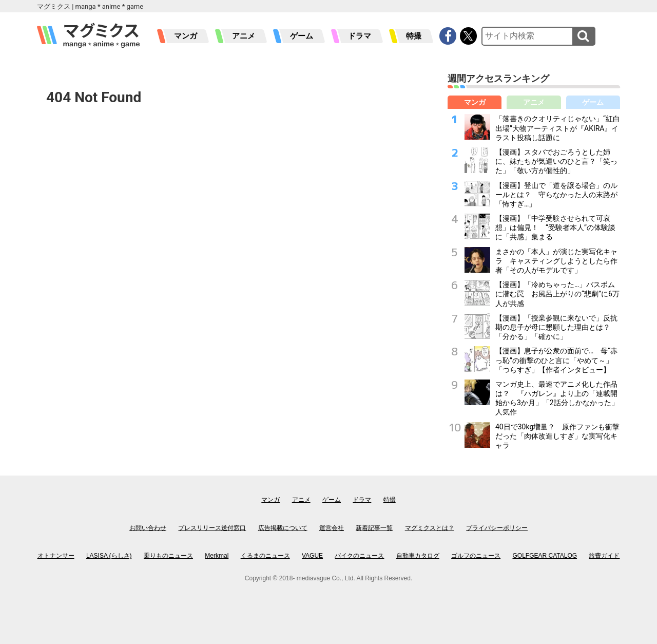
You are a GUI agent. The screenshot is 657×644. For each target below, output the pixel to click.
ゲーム (302, 36)
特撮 (414, 36)
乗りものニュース (168, 556)
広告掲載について (283, 528)
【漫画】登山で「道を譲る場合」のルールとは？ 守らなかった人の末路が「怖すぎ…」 (556, 195)
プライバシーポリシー (497, 528)
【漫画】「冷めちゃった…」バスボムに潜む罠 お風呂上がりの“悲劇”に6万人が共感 (557, 294)
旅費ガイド (604, 556)
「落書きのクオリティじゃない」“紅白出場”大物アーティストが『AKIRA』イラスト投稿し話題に (558, 128)
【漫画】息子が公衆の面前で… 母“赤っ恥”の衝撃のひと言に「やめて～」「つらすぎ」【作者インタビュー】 (556, 360)
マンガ (186, 36)
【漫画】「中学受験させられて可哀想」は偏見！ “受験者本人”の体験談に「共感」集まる (555, 228)
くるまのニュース (265, 556)
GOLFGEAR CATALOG (545, 556)
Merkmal (217, 556)
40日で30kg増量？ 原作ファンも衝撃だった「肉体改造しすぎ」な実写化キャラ (557, 436)
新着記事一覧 (374, 528)
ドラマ (360, 36)
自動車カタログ (418, 556)
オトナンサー (56, 556)
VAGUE (312, 556)
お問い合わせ (148, 528)
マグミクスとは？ (430, 528)
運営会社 (332, 528)
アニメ (244, 36)
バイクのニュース (359, 556)
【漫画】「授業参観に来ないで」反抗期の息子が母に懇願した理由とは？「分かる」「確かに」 (556, 327)
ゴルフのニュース (476, 556)
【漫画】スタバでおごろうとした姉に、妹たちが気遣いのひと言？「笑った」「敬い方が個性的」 (556, 161)
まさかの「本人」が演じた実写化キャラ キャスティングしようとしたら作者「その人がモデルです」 (556, 261)
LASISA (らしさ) (109, 556)
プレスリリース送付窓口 (212, 528)
